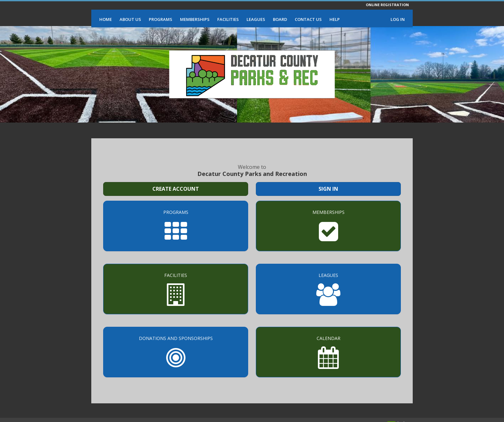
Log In (398, 19)
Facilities (228, 19)
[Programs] (176, 226)
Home (106, 19)
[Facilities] (176, 289)
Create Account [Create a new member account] (176, 189)
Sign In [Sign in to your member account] (328, 189)
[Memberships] (328, 226)
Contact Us (308, 19)
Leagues (256, 19)
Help (335, 19)
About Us (130, 19)
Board (280, 19)
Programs (161, 19)
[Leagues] (328, 289)
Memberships (195, 19)
